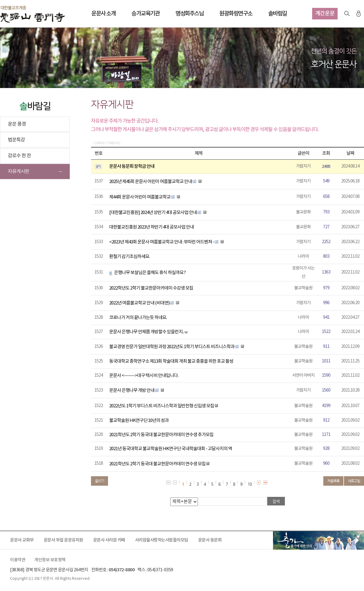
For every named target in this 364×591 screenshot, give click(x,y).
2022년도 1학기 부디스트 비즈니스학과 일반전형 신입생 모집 (162, 406)
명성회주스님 (189, 14)
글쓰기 (99, 481)
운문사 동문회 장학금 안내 (132, 166)
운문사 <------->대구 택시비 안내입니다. (144, 376)
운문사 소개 (103, 14)
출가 (318, 540)
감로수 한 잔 (19, 156)
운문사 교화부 (22, 540)
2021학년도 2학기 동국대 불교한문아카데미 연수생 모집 (157, 464)
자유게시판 (19, 172)
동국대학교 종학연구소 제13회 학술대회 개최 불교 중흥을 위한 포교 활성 (171, 361)
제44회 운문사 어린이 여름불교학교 (140, 197)
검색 (347, 14)
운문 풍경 (17, 124)
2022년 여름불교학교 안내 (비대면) (139, 303)
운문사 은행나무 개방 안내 (132, 391)
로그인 (359, 14)
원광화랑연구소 (236, 14)
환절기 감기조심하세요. (130, 257)
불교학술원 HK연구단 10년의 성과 (139, 421)
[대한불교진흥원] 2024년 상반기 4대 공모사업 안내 (153, 213)
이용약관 (18, 560)
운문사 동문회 (210, 540)
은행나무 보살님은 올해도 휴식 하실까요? (150, 273)
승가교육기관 (145, 14)
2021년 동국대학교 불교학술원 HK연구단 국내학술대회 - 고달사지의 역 (171, 449)
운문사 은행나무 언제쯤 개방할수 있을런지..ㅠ (149, 332)
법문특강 (16, 140)
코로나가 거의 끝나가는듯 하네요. (138, 318)
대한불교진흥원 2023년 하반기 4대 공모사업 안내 (152, 227)
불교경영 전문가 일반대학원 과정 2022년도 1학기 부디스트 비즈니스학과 (172, 347)
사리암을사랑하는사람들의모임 (162, 540)
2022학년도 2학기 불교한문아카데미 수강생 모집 (151, 288)
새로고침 (354, 481)
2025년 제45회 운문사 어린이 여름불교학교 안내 (151, 182)
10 (250, 484)
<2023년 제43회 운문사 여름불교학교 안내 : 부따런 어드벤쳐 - (162, 242)
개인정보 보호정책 (50, 560)
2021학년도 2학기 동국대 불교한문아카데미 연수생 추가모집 (161, 435)
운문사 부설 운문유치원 (63, 540)
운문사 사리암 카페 (109, 540)
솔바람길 (278, 14)
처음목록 (333, 481)
